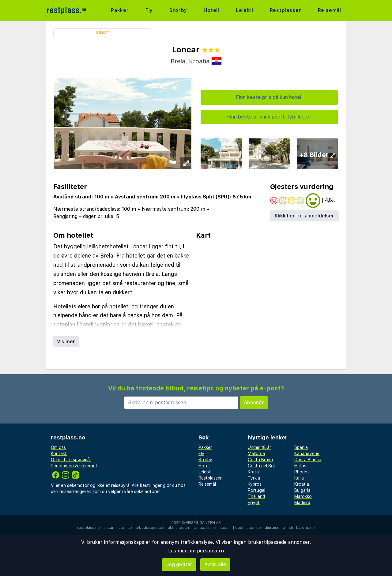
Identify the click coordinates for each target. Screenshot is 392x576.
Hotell (211, 10)
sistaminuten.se (118, 528)
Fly (149, 10)
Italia (299, 478)
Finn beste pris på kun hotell (269, 97)
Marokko (303, 496)
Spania (301, 447)
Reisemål (330, 10)
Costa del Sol (261, 466)
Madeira (302, 503)
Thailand (256, 496)
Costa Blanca (308, 460)
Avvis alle (215, 565)
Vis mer (66, 342)
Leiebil (245, 10)
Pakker (120, 10)
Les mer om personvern (196, 551)
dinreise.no (275, 528)
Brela (178, 61)
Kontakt (59, 454)
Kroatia (302, 484)
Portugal (256, 490)
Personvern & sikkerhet (74, 466)
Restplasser (286, 10)
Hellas (300, 466)
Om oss (58, 447)
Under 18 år (259, 447)
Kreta (253, 472)
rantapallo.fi (203, 528)
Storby (178, 10)
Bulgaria (302, 490)
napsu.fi (224, 528)
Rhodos (302, 472)
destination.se (248, 528)
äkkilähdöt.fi (178, 528)
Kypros (255, 484)
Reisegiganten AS (203, 523)
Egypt (254, 503)
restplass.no (89, 528)
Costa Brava (260, 460)
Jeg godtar (179, 565)
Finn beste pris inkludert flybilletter (269, 117)
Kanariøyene (307, 454)
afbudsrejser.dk (150, 528)
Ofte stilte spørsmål (71, 460)
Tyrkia (254, 478)
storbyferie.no (302, 528)
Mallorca (256, 454)
